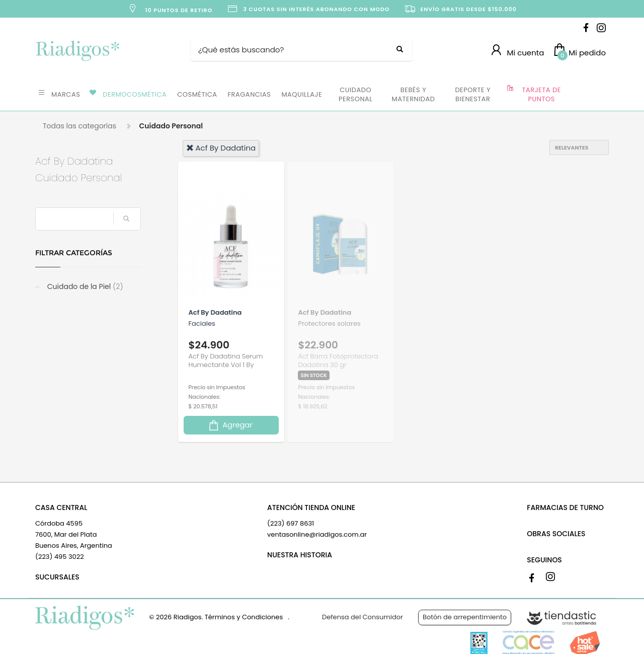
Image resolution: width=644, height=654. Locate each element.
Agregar (230, 425)
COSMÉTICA (197, 94)
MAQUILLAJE (302, 94)
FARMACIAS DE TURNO (565, 507)
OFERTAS (588, 94)
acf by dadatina (221, 148)
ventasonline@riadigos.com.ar (317, 534)
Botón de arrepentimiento (465, 617)
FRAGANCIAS (250, 94)
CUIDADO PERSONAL (355, 94)
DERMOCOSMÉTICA (135, 94)
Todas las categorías (79, 126)
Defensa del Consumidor (363, 617)
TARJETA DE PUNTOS (542, 94)
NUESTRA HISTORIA (300, 555)
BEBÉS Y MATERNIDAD (413, 94)
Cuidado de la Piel (84, 286)
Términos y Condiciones (244, 617)
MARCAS (66, 94)
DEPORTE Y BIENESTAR (473, 94)
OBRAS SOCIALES (556, 534)
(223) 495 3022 (60, 557)
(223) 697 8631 (291, 523)
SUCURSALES (57, 577)
